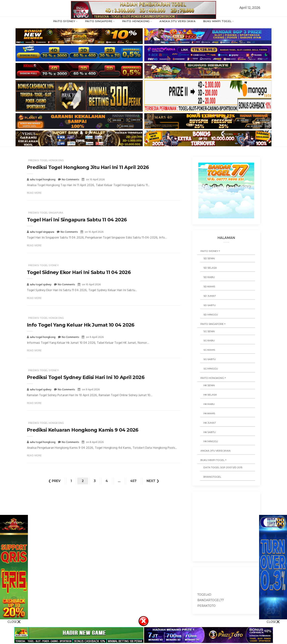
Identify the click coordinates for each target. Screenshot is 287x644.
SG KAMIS (209, 350)
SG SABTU (210, 359)
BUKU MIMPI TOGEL (217, 21)
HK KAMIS (209, 413)
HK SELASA (210, 395)
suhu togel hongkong (43, 180)
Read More (34, 193)
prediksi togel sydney (44, 266)
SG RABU (209, 340)
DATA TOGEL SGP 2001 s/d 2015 (223, 467)
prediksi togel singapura (46, 213)
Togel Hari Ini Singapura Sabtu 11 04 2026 (77, 220)
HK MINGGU (211, 441)
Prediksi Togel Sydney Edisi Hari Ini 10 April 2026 (86, 377)
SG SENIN (209, 331)
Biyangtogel (212, 477)
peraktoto (206, 606)
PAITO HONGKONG (136, 21)
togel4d (204, 595)
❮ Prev (54, 481)
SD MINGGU (211, 315)
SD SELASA (210, 268)
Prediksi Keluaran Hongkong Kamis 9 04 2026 (83, 430)
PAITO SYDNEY (64, 21)
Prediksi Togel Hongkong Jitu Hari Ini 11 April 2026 (88, 167)
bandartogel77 (211, 600)
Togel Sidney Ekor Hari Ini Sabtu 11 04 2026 (79, 272)
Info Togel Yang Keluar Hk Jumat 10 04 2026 (81, 325)
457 (134, 481)
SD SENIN (209, 258)
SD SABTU (210, 305)
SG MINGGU (211, 369)
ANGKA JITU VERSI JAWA (177, 21)
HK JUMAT (210, 423)
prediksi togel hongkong (46, 161)
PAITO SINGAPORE (99, 21)
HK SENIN (209, 385)
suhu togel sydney (41, 285)
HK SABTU (210, 432)
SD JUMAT (210, 296)
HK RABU (209, 404)
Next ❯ (153, 481)
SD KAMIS (209, 286)
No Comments (70, 180)
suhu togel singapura (42, 232)
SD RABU (209, 277)
